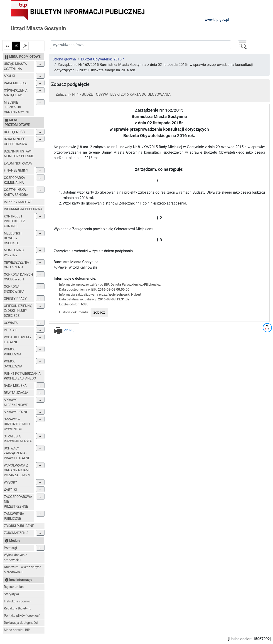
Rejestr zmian (14, 587)
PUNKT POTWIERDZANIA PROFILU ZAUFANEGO (22, 376)
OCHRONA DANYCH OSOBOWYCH (18, 277)
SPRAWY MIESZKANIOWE (16, 403)
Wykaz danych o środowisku (16, 558)
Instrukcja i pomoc (17, 601)
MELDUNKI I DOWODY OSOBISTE (13, 238)
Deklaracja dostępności (21, 623)
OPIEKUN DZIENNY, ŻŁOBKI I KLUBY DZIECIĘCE (18, 311)
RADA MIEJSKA (15, 83)
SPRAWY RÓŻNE (16, 412)
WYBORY (10, 483)
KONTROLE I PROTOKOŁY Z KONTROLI (14, 221)
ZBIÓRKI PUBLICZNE (19, 526)
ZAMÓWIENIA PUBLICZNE (14, 516)
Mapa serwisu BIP (17, 630)
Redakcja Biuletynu (18, 608)
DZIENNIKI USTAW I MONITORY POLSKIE (19, 154)
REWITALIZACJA (16, 393)
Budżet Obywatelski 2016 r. (103, 59)
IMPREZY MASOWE (18, 202)
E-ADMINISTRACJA (18, 163)
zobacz (99, 312)
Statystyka (11, 594)
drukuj (64, 330)
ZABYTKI (10, 490)
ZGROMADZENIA (16, 533)
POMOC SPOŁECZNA (13, 364)
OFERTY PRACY (15, 299)
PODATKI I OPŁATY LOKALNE (18, 340)
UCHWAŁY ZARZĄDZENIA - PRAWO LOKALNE (17, 453)
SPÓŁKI (9, 76)
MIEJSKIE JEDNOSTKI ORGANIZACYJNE (17, 107)
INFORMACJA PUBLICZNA (23, 209)
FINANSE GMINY (16, 171)
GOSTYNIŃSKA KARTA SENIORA (16, 192)
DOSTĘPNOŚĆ (14, 132)
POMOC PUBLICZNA (13, 352)
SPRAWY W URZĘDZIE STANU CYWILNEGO (17, 424)
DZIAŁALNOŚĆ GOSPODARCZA (15, 142)
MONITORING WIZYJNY (14, 253)
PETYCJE (11, 330)
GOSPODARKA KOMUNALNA (14, 180)
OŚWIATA (11, 323)
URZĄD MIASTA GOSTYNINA (15, 66)
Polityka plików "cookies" (22, 616)
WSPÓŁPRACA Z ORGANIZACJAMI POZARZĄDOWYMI (18, 470)
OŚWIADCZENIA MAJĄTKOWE (16, 93)
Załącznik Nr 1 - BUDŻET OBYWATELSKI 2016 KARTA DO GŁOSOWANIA (113, 94)
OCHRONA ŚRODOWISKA (14, 289)
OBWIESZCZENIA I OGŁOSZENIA (17, 265)
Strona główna (64, 59)
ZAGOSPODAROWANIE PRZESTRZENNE (18, 502)
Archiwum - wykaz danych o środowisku (23, 570)
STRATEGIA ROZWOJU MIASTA (18, 439)
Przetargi (10, 548)
